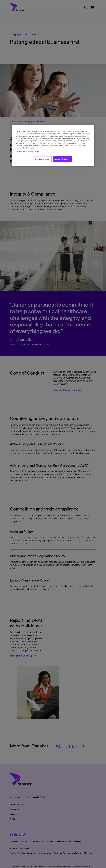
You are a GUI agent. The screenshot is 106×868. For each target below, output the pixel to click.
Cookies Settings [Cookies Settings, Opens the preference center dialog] (42, 159)
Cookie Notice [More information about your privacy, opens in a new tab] (29, 148)
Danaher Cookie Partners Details (27, 152)
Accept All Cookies (62, 159)
